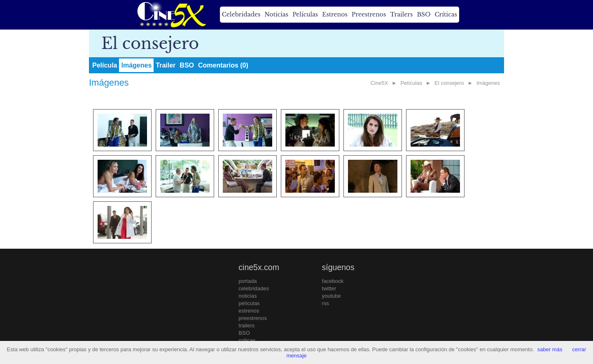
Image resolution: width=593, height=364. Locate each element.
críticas (247, 340)
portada (247, 281)
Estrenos (335, 14)
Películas (305, 14)
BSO (424, 14)
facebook (333, 281)
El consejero (449, 83)
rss (326, 303)
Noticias (276, 14)
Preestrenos (369, 14)
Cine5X (379, 83)
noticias (247, 296)
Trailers (401, 14)
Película (105, 65)
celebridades (254, 288)
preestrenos (253, 318)
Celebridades (241, 14)
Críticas (446, 14)
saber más (550, 349)
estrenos (249, 311)
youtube (332, 296)
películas (249, 303)
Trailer (166, 65)
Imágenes (136, 65)
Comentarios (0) (223, 65)
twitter (329, 288)
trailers (246, 325)
